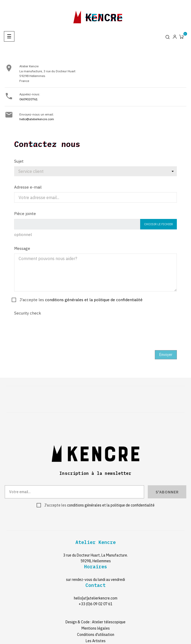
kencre (104, 16)
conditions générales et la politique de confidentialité (94, 300)
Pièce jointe (25, 214)
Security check (28, 313)
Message (22, 248)
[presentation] (54, 329)
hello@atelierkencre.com (37, 119)
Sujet (19, 161)
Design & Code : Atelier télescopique (95, 622)
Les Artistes (96, 641)
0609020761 (29, 99)
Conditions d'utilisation (96, 635)
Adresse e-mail (28, 187)
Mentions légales (96, 628)
